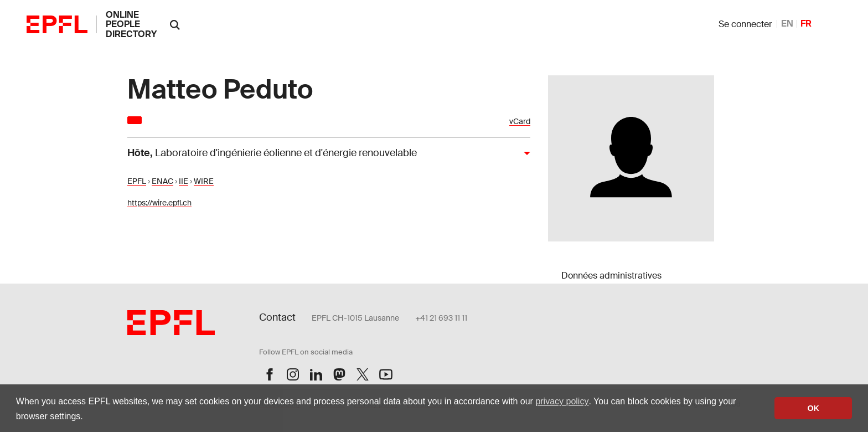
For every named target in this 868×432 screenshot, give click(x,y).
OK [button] (813, 408)
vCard (520, 122)
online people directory (131, 24)
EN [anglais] (787, 24)
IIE (184, 181)
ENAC (162, 181)
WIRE (204, 181)
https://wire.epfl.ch (159, 203)
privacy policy (562, 401)
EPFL (137, 181)
